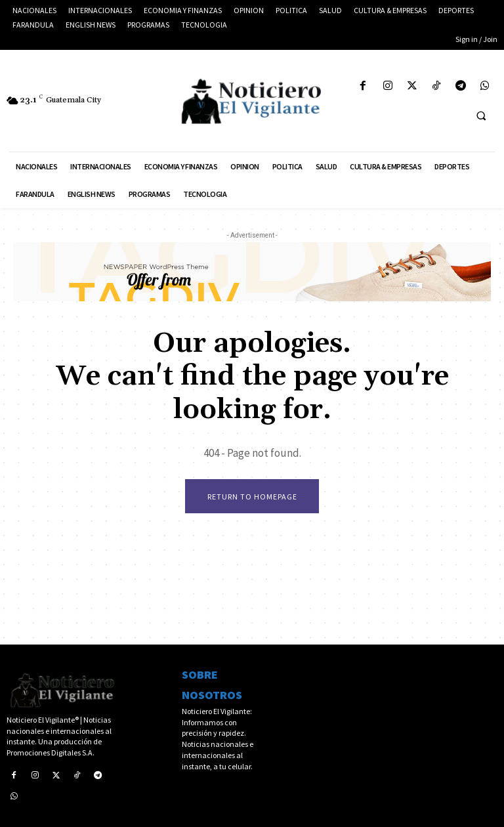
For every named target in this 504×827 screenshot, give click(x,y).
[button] (481, 116)
